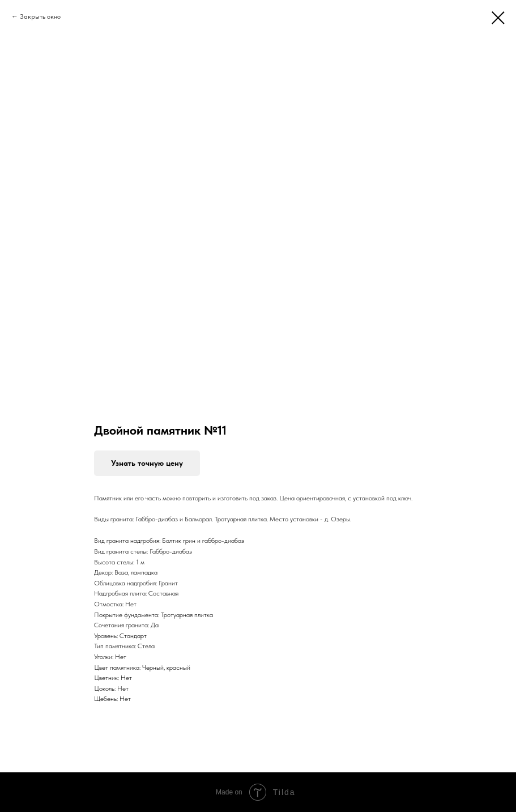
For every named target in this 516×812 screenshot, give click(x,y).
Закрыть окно (40, 16)
